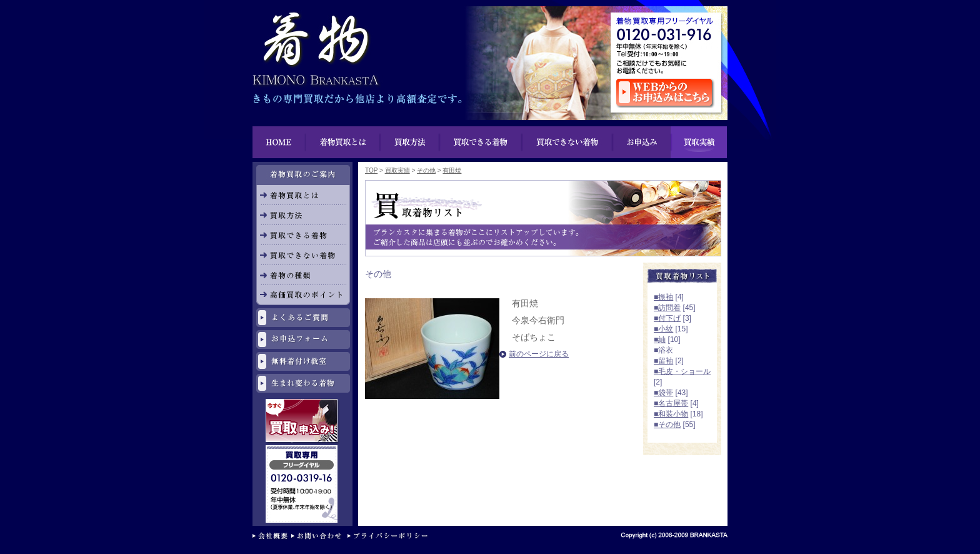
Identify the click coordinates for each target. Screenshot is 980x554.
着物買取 (315, 44)
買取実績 (699, 142)
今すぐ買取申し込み (303, 422)
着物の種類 (303, 275)
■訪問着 (667, 308)
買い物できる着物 (481, 142)
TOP (371, 170)
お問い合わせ (319, 537)
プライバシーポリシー (390, 537)
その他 (426, 170)
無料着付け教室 (303, 361)
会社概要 (272, 537)
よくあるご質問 (303, 318)
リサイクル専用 (303, 451)
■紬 (660, 340)
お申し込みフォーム (303, 340)
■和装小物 (671, 414)
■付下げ (667, 318)
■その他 (667, 425)
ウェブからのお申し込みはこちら (665, 93)
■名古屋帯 (671, 403)
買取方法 (410, 142)
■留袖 (663, 361)
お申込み (641, 142)
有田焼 (452, 170)
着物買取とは (343, 142)
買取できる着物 (303, 235)
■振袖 (663, 297)
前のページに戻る (539, 354)
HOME (279, 142)
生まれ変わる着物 (303, 383)
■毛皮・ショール (682, 371)
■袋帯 (663, 393)
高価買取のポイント (303, 295)
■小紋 (663, 329)
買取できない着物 (567, 142)
